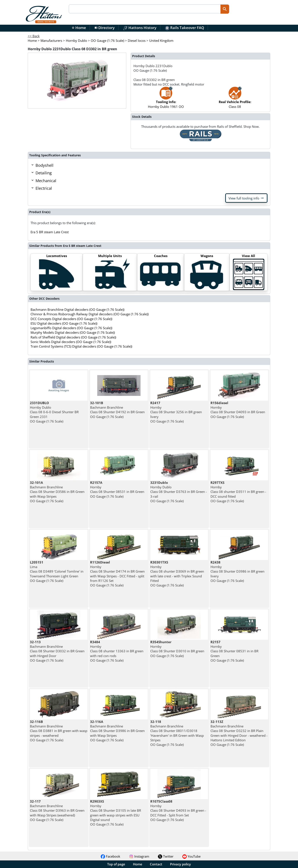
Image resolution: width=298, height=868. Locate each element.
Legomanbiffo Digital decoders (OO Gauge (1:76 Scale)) (71, 328)
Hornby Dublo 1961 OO (166, 100)
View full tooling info (246, 198)
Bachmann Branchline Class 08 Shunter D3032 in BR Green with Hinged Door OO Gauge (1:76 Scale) (57, 651)
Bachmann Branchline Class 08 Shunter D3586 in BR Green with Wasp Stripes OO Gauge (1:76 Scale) (57, 492)
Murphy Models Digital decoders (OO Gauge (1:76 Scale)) (73, 332)
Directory (105, 28)
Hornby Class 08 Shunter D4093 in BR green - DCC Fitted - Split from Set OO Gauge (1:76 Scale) (178, 811)
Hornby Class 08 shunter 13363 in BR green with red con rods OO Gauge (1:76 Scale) (117, 651)
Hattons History (140, 28)
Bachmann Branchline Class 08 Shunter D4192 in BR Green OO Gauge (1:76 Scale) (117, 410)
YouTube (191, 856)
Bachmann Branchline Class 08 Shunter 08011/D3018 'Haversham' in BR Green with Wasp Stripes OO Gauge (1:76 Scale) (177, 733)
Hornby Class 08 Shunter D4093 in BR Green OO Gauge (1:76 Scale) (238, 410)
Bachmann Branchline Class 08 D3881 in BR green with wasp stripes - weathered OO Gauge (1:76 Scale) (59, 731)
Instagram (139, 856)
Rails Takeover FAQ (185, 28)
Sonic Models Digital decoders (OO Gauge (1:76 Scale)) (71, 342)
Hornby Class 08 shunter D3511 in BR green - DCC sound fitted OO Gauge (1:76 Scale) (238, 492)
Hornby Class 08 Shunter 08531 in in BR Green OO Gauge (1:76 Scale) (234, 651)
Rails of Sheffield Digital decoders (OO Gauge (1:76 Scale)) (73, 337)
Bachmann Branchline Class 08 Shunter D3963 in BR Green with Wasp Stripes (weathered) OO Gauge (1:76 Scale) (57, 811)
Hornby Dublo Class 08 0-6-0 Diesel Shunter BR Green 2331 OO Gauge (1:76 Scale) (54, 412)
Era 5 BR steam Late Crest (50, 232)
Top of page (116, 864)
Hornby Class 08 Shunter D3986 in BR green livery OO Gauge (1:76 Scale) (237, 571)
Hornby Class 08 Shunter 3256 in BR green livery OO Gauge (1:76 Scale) (176, 412)
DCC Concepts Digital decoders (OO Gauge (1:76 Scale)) (71, 319)
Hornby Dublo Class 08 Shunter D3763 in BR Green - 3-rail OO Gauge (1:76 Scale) (179, 492)
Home (79, 28)
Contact (156, 864)
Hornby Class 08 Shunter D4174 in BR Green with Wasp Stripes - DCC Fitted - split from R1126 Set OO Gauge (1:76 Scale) (117, 574)
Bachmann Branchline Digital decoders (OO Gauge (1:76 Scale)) (77, 309)
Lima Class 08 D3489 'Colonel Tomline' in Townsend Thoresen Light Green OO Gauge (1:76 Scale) (57, 571)
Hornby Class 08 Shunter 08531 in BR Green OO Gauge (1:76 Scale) (117, 489)
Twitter (166, 856)
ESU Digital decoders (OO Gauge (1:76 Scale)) (64, 323)
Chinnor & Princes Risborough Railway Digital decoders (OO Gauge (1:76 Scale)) (90, 314)
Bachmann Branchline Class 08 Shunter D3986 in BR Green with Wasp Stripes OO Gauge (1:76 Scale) (117, 731)
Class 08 (235, 100)
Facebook (110, 856)
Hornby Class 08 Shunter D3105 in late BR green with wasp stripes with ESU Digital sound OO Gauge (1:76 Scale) (116, 813)
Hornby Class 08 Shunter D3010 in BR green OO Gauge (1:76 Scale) (177, 649)
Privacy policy (180, 864)
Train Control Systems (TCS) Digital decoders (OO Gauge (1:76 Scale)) (81, 346)
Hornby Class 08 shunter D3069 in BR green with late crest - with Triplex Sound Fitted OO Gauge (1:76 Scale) (177, 574)
